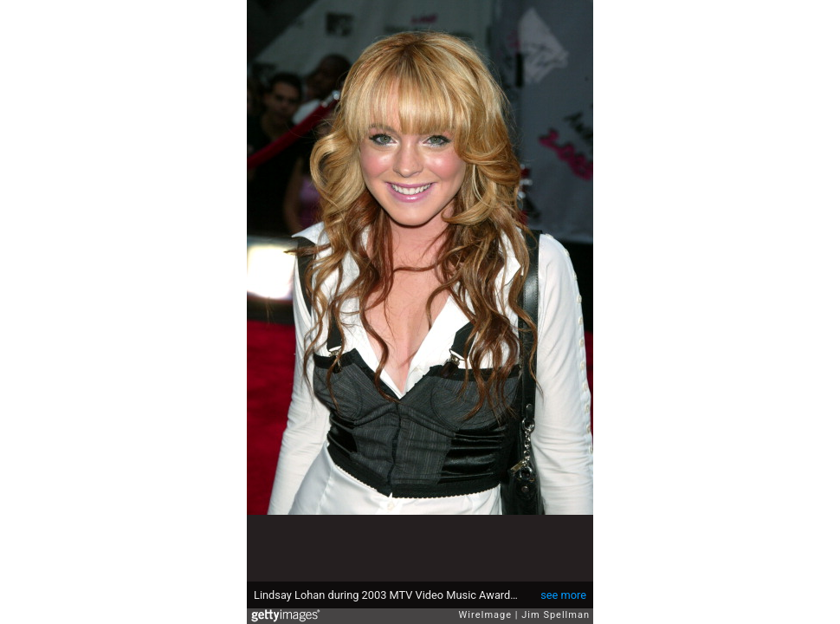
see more (563, 595)
